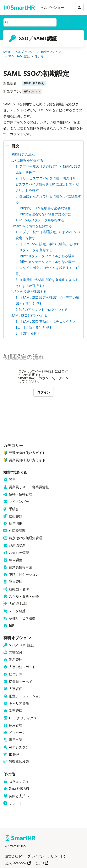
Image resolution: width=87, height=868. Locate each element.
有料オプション (51, 52)
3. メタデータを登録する (34, 250)
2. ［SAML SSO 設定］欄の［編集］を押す (47, 244)
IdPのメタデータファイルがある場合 (47, 256)
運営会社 (14, 856)
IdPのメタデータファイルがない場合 (47, 262)
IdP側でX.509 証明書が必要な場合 (45, 208)
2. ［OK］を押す (28, 333)
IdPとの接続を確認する (29, 292)
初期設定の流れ (23, 154)
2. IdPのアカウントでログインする (42, 310)
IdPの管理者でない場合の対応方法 (46, 214)
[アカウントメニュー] (79, 7)
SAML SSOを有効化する (29, 316)
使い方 (39, 56)
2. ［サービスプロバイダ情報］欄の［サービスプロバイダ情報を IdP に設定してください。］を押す (47, 184)
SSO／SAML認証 (19, 56)
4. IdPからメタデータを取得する (40, 220)
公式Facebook (18, 863)
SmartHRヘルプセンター (19, 52)
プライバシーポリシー (46, 856)
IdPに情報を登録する (27, 160)
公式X (42, 863)
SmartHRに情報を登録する (32, 226)
